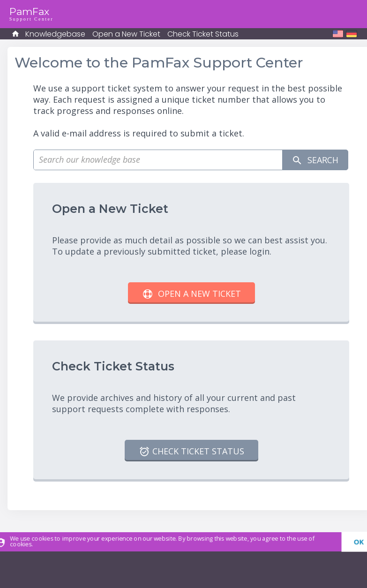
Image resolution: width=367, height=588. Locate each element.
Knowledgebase (55, 34)
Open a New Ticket (126, 34)
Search (315, 160)
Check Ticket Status (203, 34)
